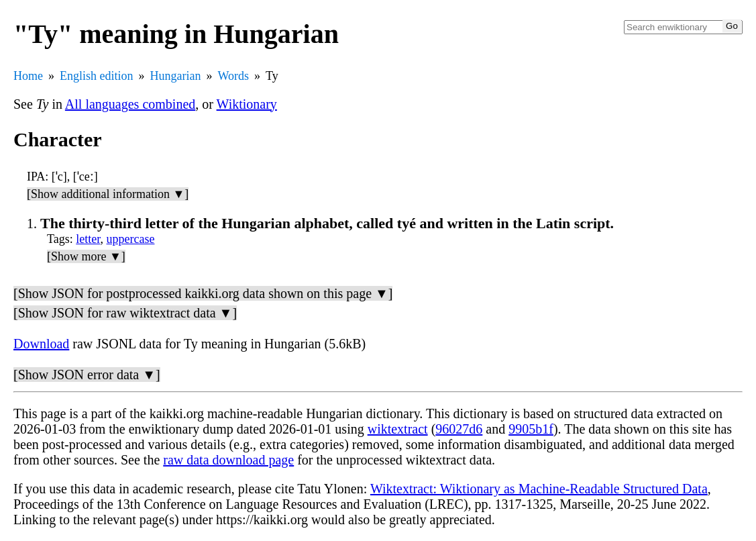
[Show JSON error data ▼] (87, 375)
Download (41, 344)
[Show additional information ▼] (108, 194)
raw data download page (228, 460)
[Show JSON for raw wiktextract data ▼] (125, 313)
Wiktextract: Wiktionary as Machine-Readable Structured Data (539, 489)
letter (88, 239)
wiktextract (398, 429)
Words (233, 76)
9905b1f (531, 429)
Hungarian (176, 76)
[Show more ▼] (86, 256)
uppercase (131, 239)
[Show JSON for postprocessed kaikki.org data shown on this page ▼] (203, 293)
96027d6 (459, 429)
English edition (97, 76)
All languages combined (130, 104)
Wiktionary (247, 104)
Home (28, 76)
